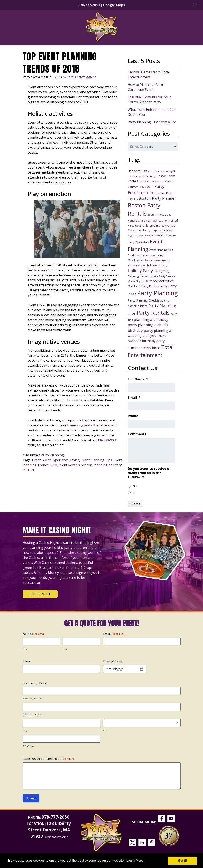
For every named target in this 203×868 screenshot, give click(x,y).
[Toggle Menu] (195, 5)
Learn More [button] (135, 860)
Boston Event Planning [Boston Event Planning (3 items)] (142, 176)
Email (134, 398)
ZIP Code (28, 746)
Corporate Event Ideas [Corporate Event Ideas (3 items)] (149, 235)
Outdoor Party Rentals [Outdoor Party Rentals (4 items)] (143, 286)
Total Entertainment (81, 77)
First (25, 649)
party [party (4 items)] (164, 286)
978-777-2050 (89, 5)
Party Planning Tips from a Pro (152, 122)
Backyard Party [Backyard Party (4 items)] (138, 171)
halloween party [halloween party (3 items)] (157, 265)
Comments (137, 434)
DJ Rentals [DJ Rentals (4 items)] (142, 242)
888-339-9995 (107, 440)
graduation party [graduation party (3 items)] (153, 255)
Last (65, 649)
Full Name (138, 379)
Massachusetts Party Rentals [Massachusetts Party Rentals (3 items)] (157, 276)
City (25, 730)
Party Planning (52, 455)
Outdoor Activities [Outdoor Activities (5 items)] (159, 281)
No (134, 492)
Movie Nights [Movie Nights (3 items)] (136, 281)
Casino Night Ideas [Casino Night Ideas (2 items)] (148, 221)
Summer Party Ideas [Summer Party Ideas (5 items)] (144, 348)
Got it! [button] (182, 861)
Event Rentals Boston (75, 465)
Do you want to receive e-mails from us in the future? (149, 473)
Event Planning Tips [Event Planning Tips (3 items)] (161, 250)
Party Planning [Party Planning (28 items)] (157, 293)
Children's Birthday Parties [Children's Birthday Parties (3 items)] (159, 225)
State (106, 730)
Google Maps (114, 5)
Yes (135, 486)
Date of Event (113, 661)
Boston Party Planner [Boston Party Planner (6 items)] (157, 198)
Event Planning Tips (96, 460)
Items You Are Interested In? (49, 759)
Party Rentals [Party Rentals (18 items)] (153, 313)
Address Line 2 (32, 714)
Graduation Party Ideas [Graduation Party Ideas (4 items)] (144, 260)
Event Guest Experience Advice (56, 460)
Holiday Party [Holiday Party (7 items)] (140, 270)
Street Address (32, 698)
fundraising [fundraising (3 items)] (135, 255)
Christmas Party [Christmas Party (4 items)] (139, 230)
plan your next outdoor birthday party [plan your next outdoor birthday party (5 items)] (147, 338)
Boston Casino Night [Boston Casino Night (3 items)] (162, 171)
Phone (133, 416)
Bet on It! (40, 594)
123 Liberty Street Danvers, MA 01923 (49, 830)
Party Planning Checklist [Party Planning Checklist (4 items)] (144, 300)
